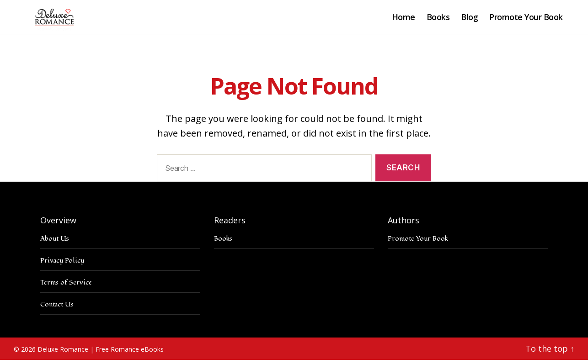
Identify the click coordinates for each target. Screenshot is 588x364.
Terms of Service (66, 287)
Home (404, 20)
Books (438, 20)
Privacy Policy (62, 265)
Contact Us (57, 309)
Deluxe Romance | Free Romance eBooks (101, 353)
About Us (55, 243)
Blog (469, 20)
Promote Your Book (526, 20)
